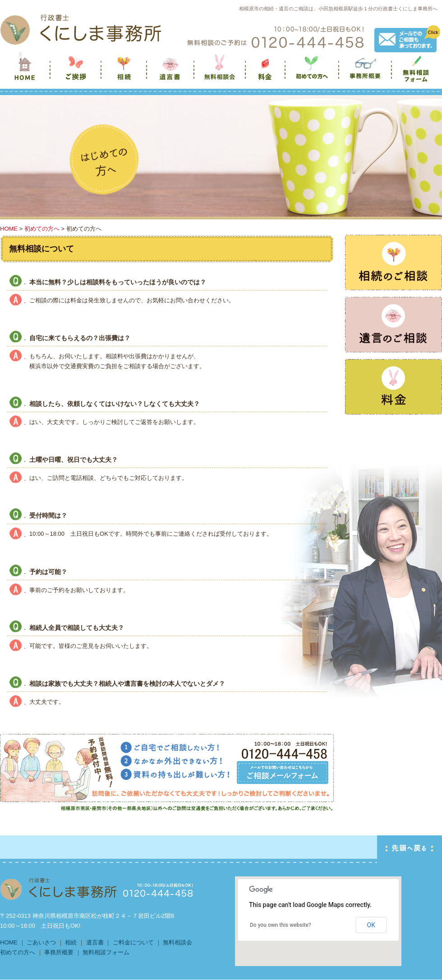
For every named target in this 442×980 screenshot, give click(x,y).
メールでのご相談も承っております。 (407, 39)
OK (371, 925)
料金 (266, 72)
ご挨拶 (76, 72)
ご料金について (133, 942)
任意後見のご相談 (394, 387)
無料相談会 (221, 72)
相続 (125, 72)
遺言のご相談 (394, 325)
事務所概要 (366, 72)
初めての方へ (313, 72)
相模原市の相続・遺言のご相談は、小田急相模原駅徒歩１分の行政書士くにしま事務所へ (338, 9)
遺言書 (171, 72)
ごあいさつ (41, 942)
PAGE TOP (410, 849)
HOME (9, 229)
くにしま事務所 (25, 72)
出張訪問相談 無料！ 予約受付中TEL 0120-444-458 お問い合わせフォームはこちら (283, 773)
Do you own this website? (281, 925)
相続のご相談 (394, 262)
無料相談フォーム (417, 72)
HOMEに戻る (97, 889)
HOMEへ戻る (81, 29)
